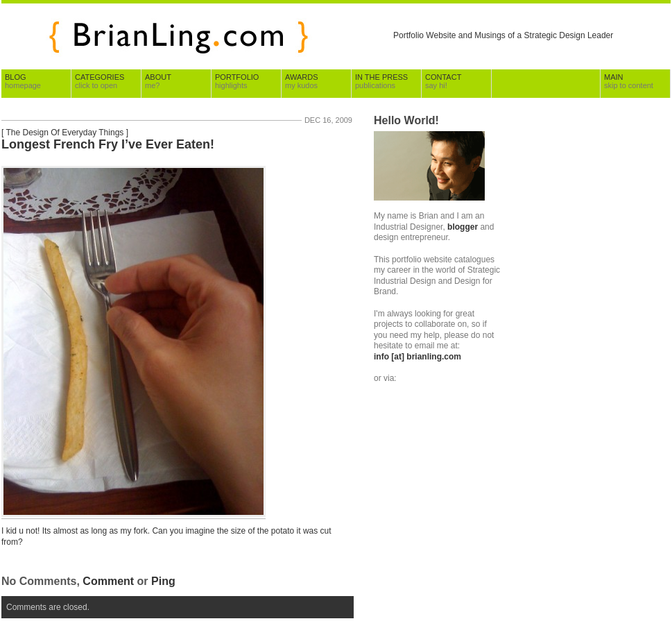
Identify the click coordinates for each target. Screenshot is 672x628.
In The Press (381, 81)
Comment (108, 581)
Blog (23, 81)
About (158, 81)
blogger (463, 227)
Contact (443, 81)
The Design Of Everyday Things (64, 133)
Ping (163, 581)
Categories (100, 81)
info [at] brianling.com (417, 357)
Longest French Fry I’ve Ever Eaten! (108, 144)
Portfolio (237, 81)
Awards (301, 81)
